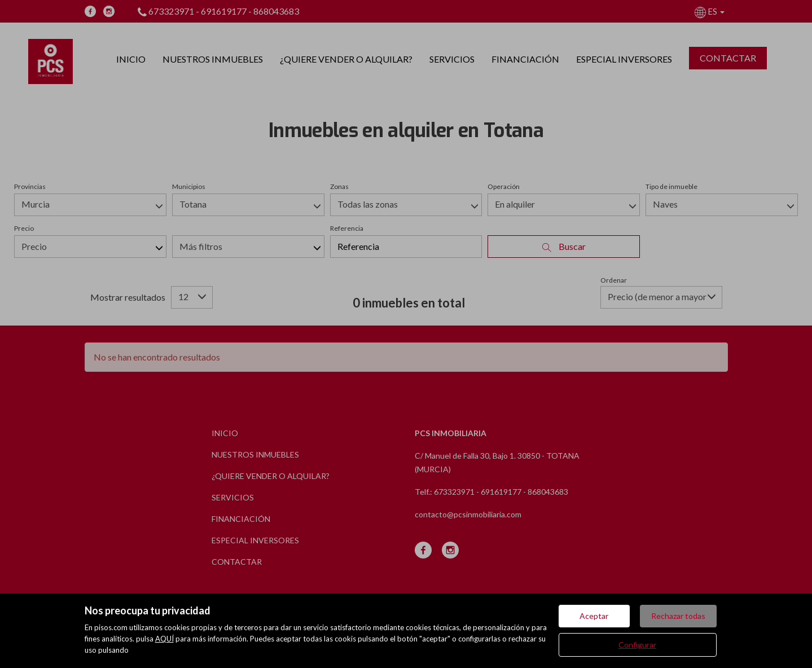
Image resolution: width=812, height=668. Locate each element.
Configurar (637, 645)
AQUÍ (164, 639)
